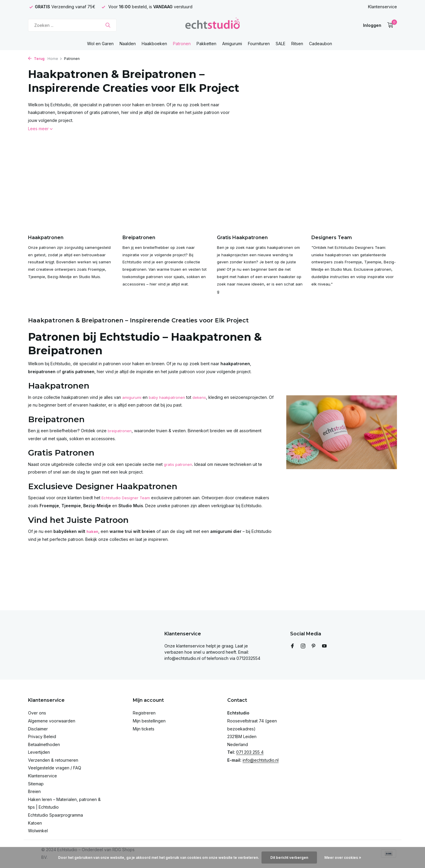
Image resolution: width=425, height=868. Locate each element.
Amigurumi (232, 44)
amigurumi (132, 408)
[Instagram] (303, 646)
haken (93, 542)
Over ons (37, 713)
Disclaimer (38, 729)
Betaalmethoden (44, 744)
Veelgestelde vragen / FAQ (55, 768)
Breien (34, 791)
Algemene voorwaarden (52, 721)
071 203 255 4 (250, 752)
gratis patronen (179, 475)
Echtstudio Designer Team (127, 508)
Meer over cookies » (343, 858)
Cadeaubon (321, 44)
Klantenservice (382, 7)
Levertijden (39, 752)
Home (55, 59)
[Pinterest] (314, 646)
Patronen (182, 44)
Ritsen (297, 44)
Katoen (35, 823)
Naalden (128, 44)
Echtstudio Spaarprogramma (55, 815)
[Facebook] (292, 646)
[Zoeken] (72, 25)
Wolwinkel (38, 831)
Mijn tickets (144, 729)
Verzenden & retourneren (53, 760)
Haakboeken (154, 44)
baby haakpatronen (168, 408)
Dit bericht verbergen (289, 858)
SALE (281, 44)
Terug (36, 59)
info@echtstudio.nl (261, 760)
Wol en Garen (100, 44)
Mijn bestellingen (149, 721)
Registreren (144, 713)
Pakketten (206, 44)
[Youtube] (324, 646)
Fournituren (259, 44)
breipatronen (120, 441)
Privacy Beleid (42, 736)
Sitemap (36, 784)
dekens (202, 408)
